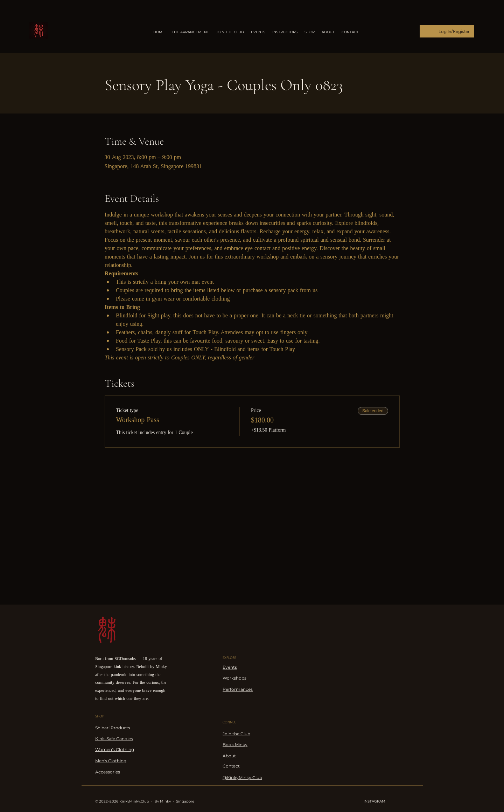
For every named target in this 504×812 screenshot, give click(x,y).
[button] (285, 32)
